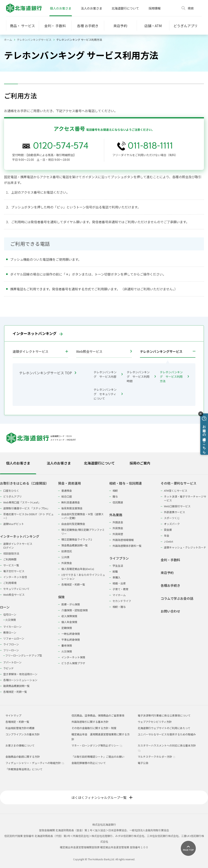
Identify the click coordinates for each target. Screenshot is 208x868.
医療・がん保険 (71, 604)
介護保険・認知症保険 (75, 610)
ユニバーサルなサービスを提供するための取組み (167, 734)
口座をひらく (11, 491)
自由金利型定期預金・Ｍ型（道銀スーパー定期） (82, 516)
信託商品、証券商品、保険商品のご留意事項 (98, 715)
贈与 (115, 496)
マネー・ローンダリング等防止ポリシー (97, 745)
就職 (115, 571)
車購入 (116, 577)
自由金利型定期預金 (73, 524)
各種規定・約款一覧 (15, 692)
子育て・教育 (120, 589)
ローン (5, 607)
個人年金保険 (69, 622)
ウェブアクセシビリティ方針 (155, 722)
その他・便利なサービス (179, 483)
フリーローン (11, 650)
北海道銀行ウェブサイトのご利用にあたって (164, 728)
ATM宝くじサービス (176, 491)
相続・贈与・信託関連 (126, 483)
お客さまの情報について (20, 745)
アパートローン (12, 662)
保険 (61, 597)
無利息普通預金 (71, 502)
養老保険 (67, 645)
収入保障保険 (69, 616)
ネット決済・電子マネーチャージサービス (185, 498)
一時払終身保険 (71, 634)
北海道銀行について (125, 8)
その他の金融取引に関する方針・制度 (94, 728)
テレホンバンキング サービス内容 (108, 374)
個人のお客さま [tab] (18, 463)
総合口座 (67, 496)
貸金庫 (168, 530)
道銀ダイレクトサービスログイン (18, 546)
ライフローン (11, 644)
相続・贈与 (119, 607)
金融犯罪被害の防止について (89, 763)
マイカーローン (12, 627)
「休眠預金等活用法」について (24, 769)
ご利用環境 (10, 583)
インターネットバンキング (38, 333)
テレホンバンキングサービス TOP (48, 373)
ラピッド (9, 668)
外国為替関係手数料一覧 (127, 546)
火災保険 (11, 620)
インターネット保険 (73, 657)
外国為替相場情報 (123, 540)
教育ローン (10, 632)
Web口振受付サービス (177, 506)
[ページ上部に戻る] (188, 848)
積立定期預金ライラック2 (77, 539)
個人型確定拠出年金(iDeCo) (78, 569)
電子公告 (143, 763)
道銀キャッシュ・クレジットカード (185, 547)
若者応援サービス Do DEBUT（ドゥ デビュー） (28, 516)
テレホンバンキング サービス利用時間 (141, 377)
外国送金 (118, 522)
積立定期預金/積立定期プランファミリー (83, 532)
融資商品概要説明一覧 (16, 686)
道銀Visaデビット (14, 524)
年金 (167, 536)
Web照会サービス (104, 351)
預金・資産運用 (69, 483)
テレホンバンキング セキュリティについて (108, 394)
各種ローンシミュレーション (20, 680)
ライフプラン (119, 558)
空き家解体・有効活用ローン (20, 674)
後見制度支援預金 (72, 508)
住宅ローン (10, 614)
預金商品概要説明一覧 (75, 545)
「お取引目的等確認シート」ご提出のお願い (98, 757)
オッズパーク (172, 524)
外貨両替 (118, 534)
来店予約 (167, 573)
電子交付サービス (14, 571)
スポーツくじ (172, 518)
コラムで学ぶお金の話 (177, 598)
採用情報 (155, 8)
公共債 (65, 557)
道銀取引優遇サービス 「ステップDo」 (26, 508)
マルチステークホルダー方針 (157, 757)
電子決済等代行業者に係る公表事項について (164, 715)
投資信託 (67, 551)
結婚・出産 (119, 583)
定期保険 (67, 628)
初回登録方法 (11, 553)
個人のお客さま (61, 8)
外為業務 (116, 515)
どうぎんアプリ (12, 496)
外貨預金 (67, 563)
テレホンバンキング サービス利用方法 (174, 377)
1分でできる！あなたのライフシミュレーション (83, 577)
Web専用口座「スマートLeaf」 (22, 502)
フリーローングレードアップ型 (24, 655)
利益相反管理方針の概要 (20, 728)
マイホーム (119, 595)
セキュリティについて (16, 589)
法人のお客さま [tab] (59, 463)
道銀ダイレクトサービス (30, 351)
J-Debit (168, 541)
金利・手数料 (170, 560)
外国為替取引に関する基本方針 (90, 722)
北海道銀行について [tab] (99, 463)
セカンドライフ (122, 601)
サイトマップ (13, 715)
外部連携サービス (174, 512)
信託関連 (118, 502)
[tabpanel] (104, 585)
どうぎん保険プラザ (73, 663)
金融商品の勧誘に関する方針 (23, 757)
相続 (115, 491)
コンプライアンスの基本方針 (23, 734)
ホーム (8, 40)
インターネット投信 (15, 577)
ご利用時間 (10, 559)
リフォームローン (14, 638)
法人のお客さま (92, 8)
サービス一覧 (11, 565)
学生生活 (118, 566)
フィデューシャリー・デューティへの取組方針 (35, 763)
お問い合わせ (170, 611)
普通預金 (67, 491)
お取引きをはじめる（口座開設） (24, 483)
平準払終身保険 (71, 640)
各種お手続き (170, 585)
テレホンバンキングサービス (34, 40)
